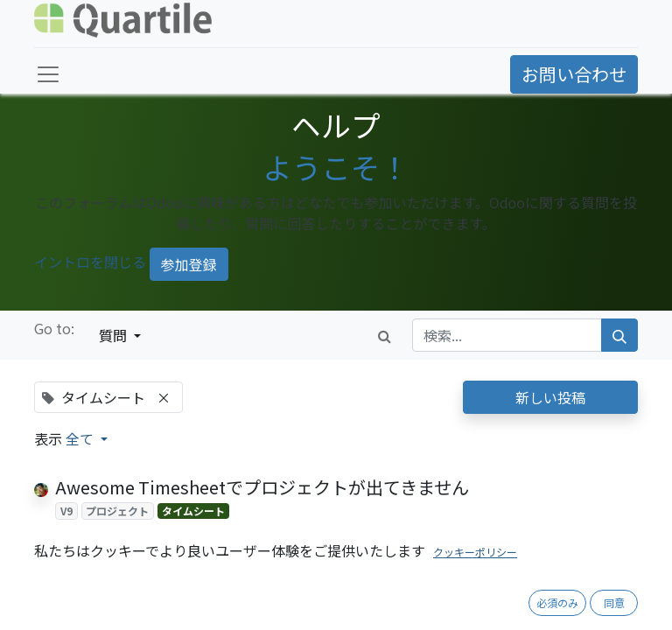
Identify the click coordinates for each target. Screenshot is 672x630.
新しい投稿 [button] (550, 397)
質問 (115, 335)
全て (81, 438)
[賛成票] (63, 533)
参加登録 (189, 264)
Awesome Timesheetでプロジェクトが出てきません (262, 487)
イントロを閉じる (90, 262)
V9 (66, 511)
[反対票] (91, 533)
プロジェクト (117, 511)
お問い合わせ (574, 74)
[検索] (619, 335)
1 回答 (391, 533)
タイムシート (193, 511)
